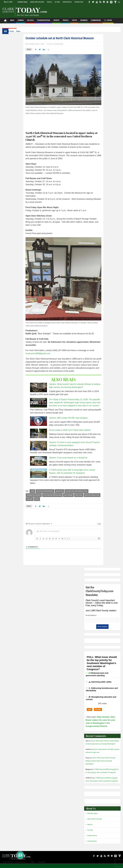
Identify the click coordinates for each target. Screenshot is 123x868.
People (66, 25)
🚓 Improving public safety (100, 686)
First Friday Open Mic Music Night (57, 499)
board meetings (73, 499)
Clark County (83, 499)
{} (70, 543)
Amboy (42, 503)
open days (34, 503)
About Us (49, 2)
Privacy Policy (42, 866)
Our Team (57, 2)
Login (103, 528)
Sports (56, 25)
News (12, 25)
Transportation (44, 25)
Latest (37, 495)
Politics (30, 25)
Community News (62, 48)
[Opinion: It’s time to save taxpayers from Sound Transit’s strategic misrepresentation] (43, 449)
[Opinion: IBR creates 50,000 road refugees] (43, 425)
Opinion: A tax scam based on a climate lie (73, 461)
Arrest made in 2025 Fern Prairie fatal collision (74, 434)
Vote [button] (90, 714)
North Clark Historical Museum (49, 495)
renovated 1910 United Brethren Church (81, 495)
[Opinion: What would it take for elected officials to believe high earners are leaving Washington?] (43, 391)
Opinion (21, 25)
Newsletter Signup (23, 2)
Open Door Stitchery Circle (97, 499)
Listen (108, 24)
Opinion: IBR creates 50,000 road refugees (73, 422)
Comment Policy (79, 2)
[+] (73, 543)
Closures (9, 30)
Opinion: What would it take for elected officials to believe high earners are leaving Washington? (100, 765)
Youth (74, 25)
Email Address (91, 620)
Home (13, 35)
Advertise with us (67, 2)
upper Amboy (64, 495)
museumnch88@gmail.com (42, 357)
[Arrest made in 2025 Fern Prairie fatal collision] (43, 437)
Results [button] (98, 714)
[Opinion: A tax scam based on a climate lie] (43, 465)
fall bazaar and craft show (38, 499)
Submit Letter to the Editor (37, 2)
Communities (96, 25)
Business (84, 25)
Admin (33, 866)
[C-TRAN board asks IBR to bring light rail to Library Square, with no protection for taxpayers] (43, 477)
